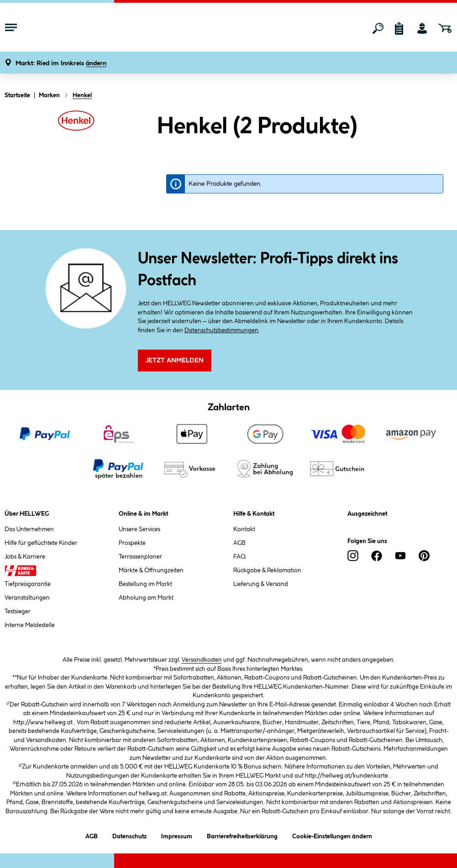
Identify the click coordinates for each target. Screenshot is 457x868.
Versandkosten (202, 660)
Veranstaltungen (27, 598)
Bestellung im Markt (145, 584)
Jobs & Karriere (25, 557)
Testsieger (18, 612)
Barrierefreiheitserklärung (242, 835)
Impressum (177, 835)
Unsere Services (139, 529)
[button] (61, 64)
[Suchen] (378, 28)
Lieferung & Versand (261, 584)
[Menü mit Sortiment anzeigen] (11, 28)
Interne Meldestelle (30, 625)
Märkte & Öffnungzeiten (151, 570)
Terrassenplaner (140, 557)
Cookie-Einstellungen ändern (332, 835)
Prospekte (132, 543)
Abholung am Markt (146, 598)
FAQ (239, 557)
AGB (239, 543)
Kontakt (244, 529)
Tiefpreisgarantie (28, 584)
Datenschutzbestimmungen (221, 330)
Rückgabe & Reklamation (267, 570)
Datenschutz (129, 835)
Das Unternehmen (29, 529)
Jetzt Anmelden (175, 361)
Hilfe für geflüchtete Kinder (41, 543)
